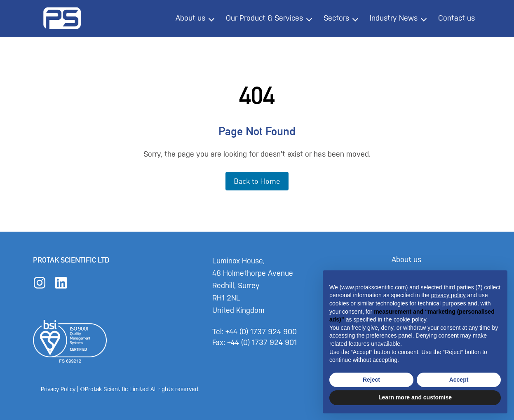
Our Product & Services (264, 18)
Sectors (336, 18)
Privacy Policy (59, 390)
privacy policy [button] (448, 295)
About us (190, 18)
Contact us (456, 18)
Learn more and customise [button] (415, 397)
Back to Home (257, 181)
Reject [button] (371, 380)
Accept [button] (459, 380)
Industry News (394, 18)
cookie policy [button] (410, 319)
